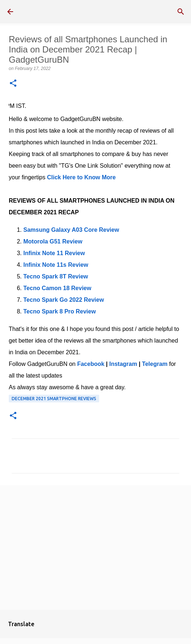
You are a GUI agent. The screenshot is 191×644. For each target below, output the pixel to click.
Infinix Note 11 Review (54, 253)
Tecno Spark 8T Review (56, 276)
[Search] (181, 12)
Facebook (91, 364)
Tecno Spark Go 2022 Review (64, 300)
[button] (13, 84)
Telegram (155, 364)
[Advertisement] (95, 547)
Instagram (123, 364)
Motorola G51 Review (53, 241)
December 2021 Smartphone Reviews (54, 399)
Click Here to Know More (81, 177)
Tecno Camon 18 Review (57, 288)
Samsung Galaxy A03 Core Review (71, 230)
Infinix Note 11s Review (56, 265)
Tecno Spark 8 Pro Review (60, 311)
